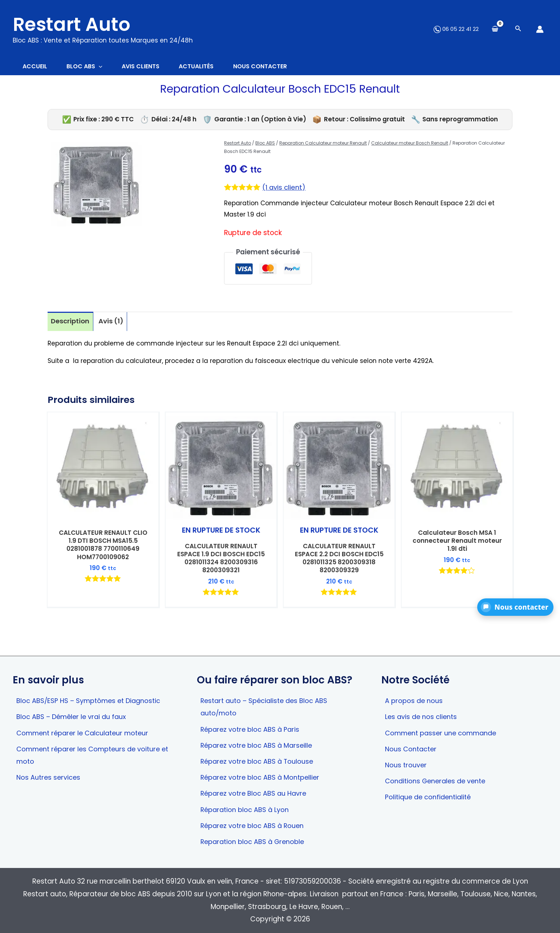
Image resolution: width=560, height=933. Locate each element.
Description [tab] (71, 322)
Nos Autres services (49, 777)
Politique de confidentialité (430, 797)
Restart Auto (72, 24)
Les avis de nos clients (422, 715)
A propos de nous (415, 699)
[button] (515, 607)
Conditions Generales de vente (437, 780)
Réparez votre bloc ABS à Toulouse (259, 760)
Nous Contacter (412, 748)
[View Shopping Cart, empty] (495, 29)
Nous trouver (406, 764)
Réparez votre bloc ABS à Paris (252, 728)
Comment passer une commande (443, 732)
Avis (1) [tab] (112, 322)
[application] (102, 67)
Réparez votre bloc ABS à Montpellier (263, 777)
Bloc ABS (265, 144)
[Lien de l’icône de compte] (540, 29)
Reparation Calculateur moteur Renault (323, 144)
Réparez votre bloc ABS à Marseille (259, 744)
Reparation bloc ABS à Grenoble (255, 842)
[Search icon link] (518, 29)
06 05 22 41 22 (456, 29)
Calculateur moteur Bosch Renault (410, 144)
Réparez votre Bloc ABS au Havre (255, 793)
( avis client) (285, 188)
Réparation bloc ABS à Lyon (247, 809)
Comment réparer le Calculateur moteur (86, 732)
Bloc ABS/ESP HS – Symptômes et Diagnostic (91, 699)
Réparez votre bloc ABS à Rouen (254, 825)
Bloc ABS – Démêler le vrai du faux (73, 715)
